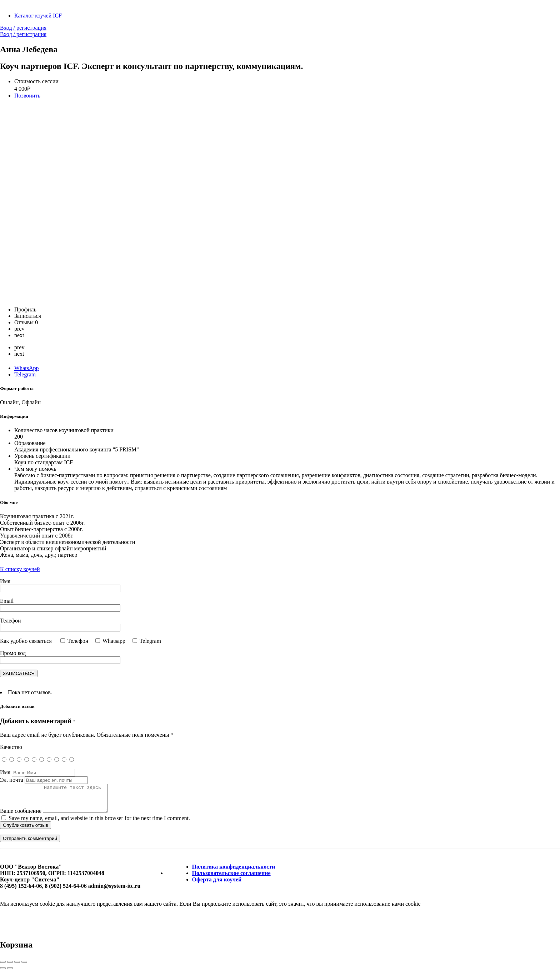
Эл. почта (12, 780)
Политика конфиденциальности (234, 872)
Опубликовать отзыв (26, 831)
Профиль (25, 309)
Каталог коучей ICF (38, 16)
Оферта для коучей (217, 885)
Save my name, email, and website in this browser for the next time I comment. (99, 823)
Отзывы (26, 322)
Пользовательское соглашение (231, 878)
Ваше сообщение (21, 816)
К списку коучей (20, 569)
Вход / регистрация (23, 28)
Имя (5, 772)
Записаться (28, 316)
